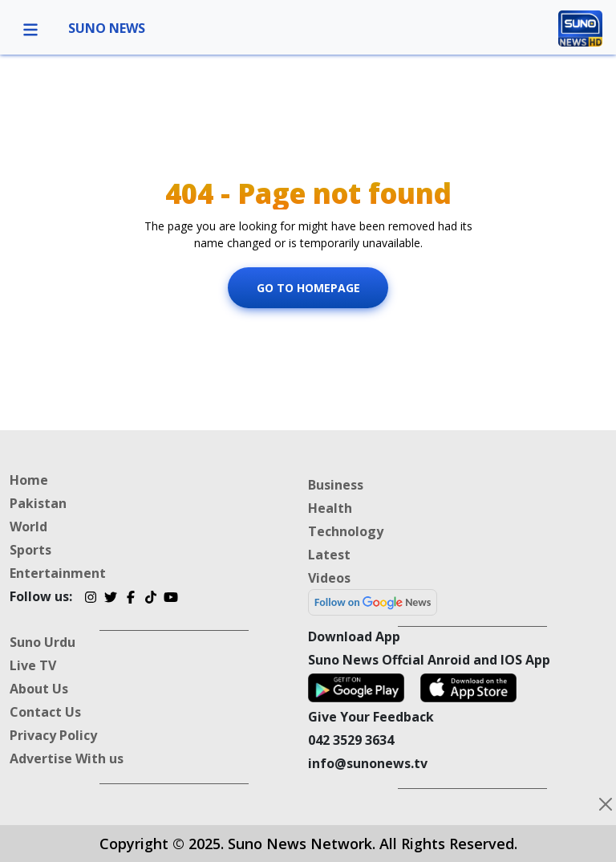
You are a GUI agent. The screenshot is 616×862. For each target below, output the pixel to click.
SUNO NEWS (107, 28)
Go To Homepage (308, 287)
